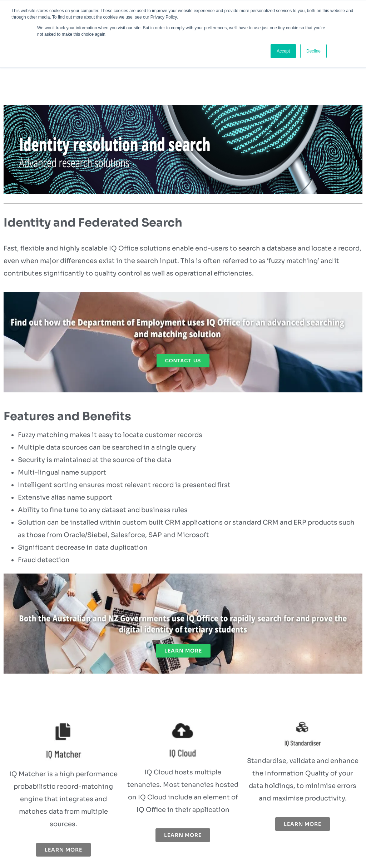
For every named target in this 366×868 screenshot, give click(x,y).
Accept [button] (283, 51)
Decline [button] (313, 51)
